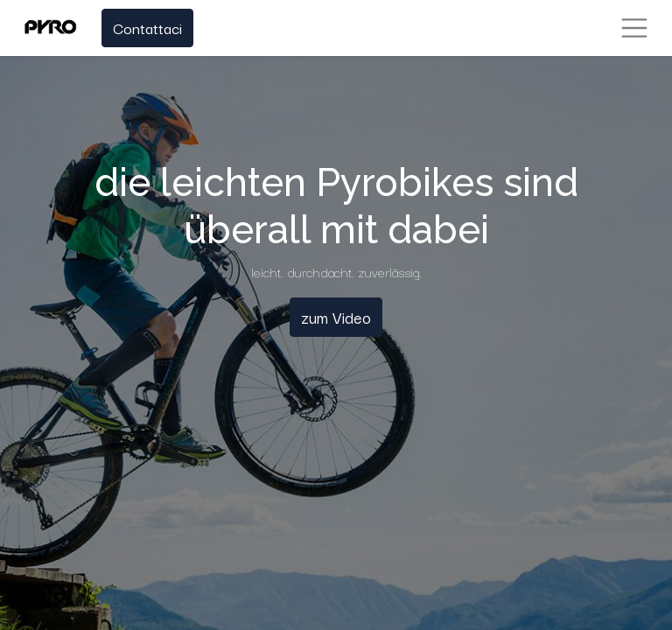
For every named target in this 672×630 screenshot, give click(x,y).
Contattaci (147, 28)
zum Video (336, 317)
